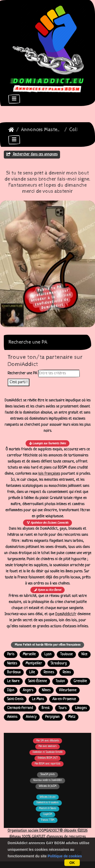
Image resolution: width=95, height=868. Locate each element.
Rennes (49, 672)
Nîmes (46, 690)
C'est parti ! (18, 382)
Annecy (31, 717)
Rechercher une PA (22, 373)
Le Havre (13, 681)
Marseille (29, 654)
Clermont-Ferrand (20, 708)
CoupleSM (48, 814)
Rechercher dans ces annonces (32, 154)
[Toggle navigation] (14, 99)
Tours (62, 708)
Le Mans (38, 699)
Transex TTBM (48, 820)
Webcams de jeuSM (48, 786)
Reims (67, 672)
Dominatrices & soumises (48, 803)
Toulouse (66, 654)
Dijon (11, 690)
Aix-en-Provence (64, 699)
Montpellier (34, 663)
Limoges (81, 708)
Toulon (60, 681)
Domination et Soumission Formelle (48, 752)
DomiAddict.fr (66, 614)
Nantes (12, 663)
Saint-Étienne (37, 681)
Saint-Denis (15, 699)
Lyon (48, 654)
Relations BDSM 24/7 (48, 758)
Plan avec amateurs (48, 746)
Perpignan (52, 717)
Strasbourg (59, 663)
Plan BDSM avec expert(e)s (48, 764)
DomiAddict (11, 130)
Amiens (12, 717)
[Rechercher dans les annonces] (59, 374)
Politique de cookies (65, 856)
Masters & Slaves (48, 809)
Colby (76, 130)
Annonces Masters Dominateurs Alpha (42, 130)
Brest (46, 708)
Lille (32, 672)
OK (72, 863)
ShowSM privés (48, 775)
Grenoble (80, 681)
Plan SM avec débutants (48, 741)
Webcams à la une (48, 797)
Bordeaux (14, 672)
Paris (11, 654)
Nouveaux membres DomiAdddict (48, 780)
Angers (28, 690)
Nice (84, 654)
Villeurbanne (68, 690)
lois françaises (49, 474)
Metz (72, 717)
